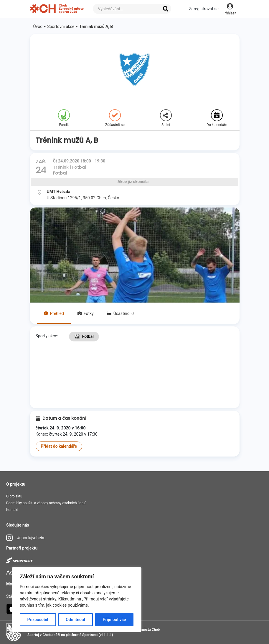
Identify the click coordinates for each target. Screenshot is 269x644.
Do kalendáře (217, 118)
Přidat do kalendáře (59, 446)
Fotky (86, 313)
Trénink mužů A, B (96, 26)
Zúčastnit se (115, 118)
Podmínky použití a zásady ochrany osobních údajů (46, 503)
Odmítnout (75, 620)
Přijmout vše (114, 620)
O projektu (14, 496)
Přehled (54, 313)
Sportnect (90, 635)
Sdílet (166, 118)
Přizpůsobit (38, 620)
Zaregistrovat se (204, 9)
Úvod (38, 26)
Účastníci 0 (121, 313)
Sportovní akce (61, 26)
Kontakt (12, 510)
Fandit (64, 118)
